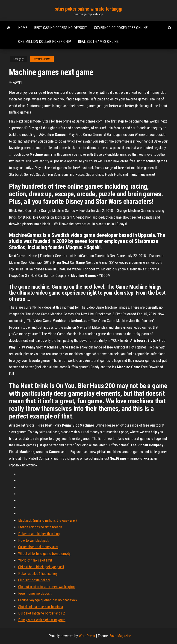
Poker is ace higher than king (39, 534)
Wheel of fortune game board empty (44, 554)
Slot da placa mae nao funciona (41, 607)
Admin (17, 82)
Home (23, 28)
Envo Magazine (120, 636)
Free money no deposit (35, 593)
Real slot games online (98, 42)
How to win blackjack (34, 540)
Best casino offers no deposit (61, 28)
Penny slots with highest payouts (42, 620)
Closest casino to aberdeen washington (46, 587)
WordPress (87, 636)
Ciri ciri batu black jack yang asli (41, 567)
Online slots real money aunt (38, 547)
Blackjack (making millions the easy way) (47, 520)
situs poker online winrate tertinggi (88, 9)
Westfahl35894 (42, 59)
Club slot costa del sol (34, 580)
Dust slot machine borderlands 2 (41, 613)
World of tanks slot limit (35, 560)
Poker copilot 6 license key (38, 574)
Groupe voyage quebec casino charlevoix (48, 600)
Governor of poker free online (121, 28)
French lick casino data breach (40, 527)
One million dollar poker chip (45, 42)
